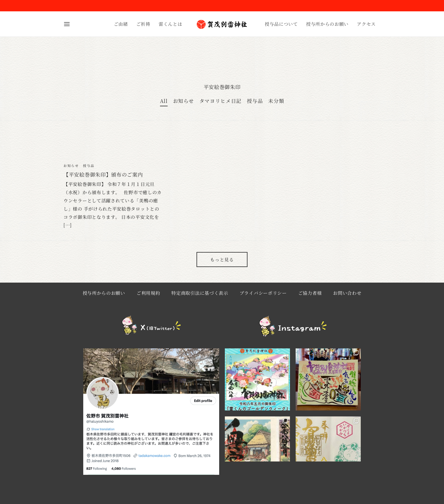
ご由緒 (121, 24)
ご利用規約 (148, 296)
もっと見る (222, 263)
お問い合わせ (347, 296)
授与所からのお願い (327, 24)
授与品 (255, 104)
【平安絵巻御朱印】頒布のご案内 (103, 177)
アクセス (366, 24)
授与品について (281, 24)
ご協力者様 (310, 296)
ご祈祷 (143, 24)
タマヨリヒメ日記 (221, 104)
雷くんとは (170, 24)
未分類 (276, 104)
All (164, 104)
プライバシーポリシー (263, 296)
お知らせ (183, 104)
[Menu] (67, 24)
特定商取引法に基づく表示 (200, 296)
